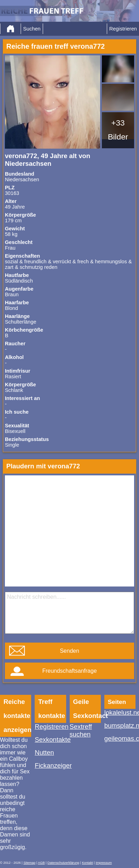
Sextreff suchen (81, 730)
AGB (41, 863)
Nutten (44, 752)
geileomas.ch (120, 738)
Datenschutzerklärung (64, 863)
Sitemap (29, 863)
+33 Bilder (118, 130)
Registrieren (123, 29)
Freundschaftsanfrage (70, 671)
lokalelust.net (120, 713)
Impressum (104, 863)
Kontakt (88, 863)
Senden (69, 651)
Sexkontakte (50, 740)
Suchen (32, 29)
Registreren (50, 727)
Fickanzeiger (50, 765)
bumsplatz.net (120, 725)
